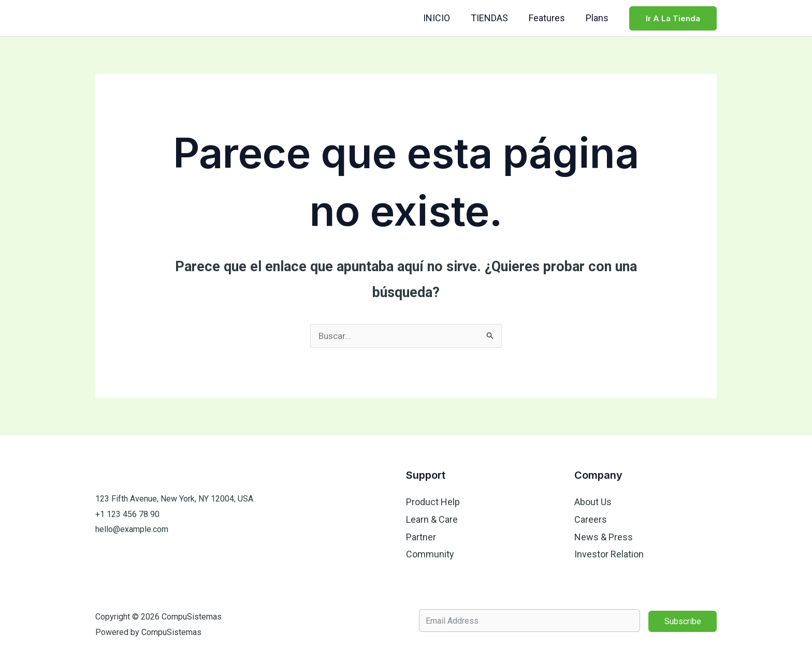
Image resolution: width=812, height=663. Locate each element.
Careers (591, 520)
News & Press (604, 537)
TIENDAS (495, 18)
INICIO (444, 18)
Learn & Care (432, 520)
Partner (421, 537)
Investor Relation (609, 554)
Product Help (433, 502)
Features (550, 18)
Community (430, 554)
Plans (598, 18)
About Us (593, 502)
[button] (673, 18)
